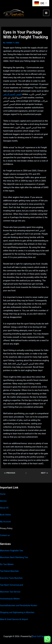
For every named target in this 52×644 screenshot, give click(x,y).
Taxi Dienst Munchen (9, 571)
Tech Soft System (40, 636)
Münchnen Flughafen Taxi (12, 551)
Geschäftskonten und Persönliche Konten (19, 605)
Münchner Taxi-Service (10, 592)
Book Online (5, 515)
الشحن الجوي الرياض (12, 94)
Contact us (5, 535)
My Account (5, 522)
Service (3, 501)
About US (4, 508)
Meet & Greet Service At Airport (14, 619)
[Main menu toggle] (46, 13)
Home (3, 494)
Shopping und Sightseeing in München (17, 612)
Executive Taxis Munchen (11, 578)
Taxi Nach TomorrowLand (12, 585)
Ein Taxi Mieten (7, 564)
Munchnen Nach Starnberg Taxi (14, 557)
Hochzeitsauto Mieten (10, 599)
